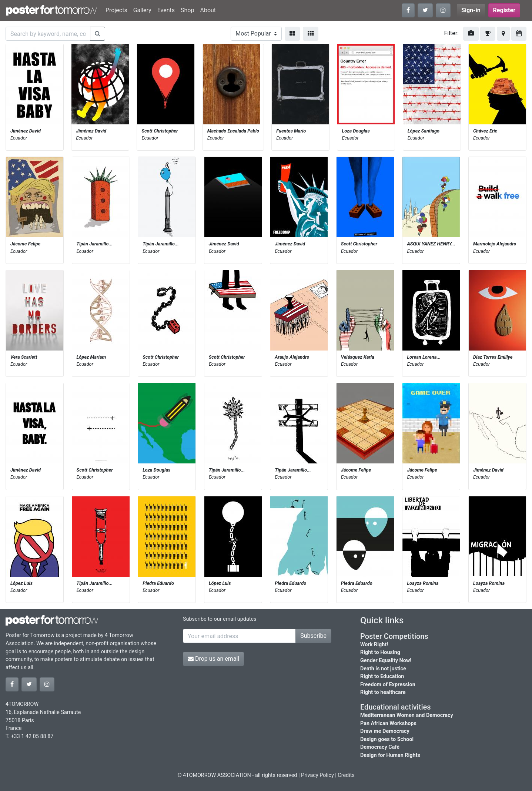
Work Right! (374, 645)
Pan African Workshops (388, 723)
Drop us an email (213, 659)
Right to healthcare (383, 692)
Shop (187, 10)
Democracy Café (380, 747)
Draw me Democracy (385, 731)
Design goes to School (387, 739)
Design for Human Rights (390, 755)
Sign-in (471, 10)
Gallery (142, 10)
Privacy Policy (317, 775)
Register (504, 10)
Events (166, 10)
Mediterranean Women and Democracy (407, 715)
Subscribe (313, 636)
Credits (346, 775)
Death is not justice (383, 669)
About (208, 10)
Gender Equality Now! (386, 661)
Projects (116, 10)
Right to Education (382, 676)
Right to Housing (380, 652)
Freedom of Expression (388, 685)
